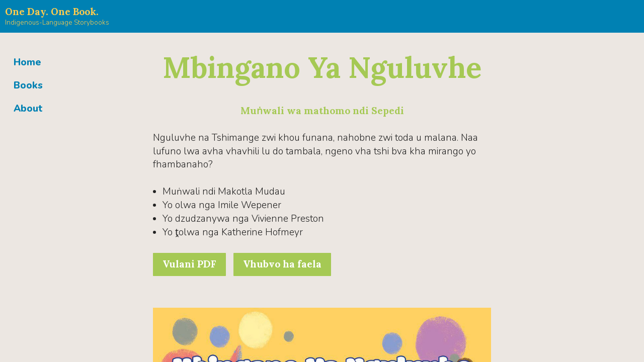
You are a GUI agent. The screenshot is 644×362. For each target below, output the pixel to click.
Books (28, 85)
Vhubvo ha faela (282, 264)
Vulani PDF (189, 264)
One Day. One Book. (52, 12)
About (28, 109)
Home (27, 62)
